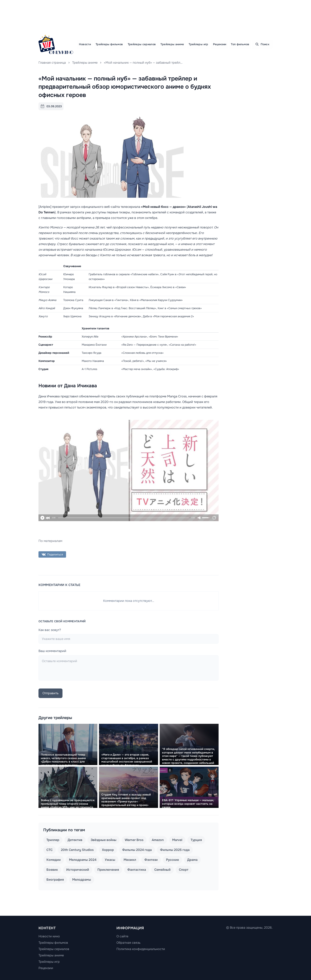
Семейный (162, 870)
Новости (85, 44)
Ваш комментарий (52, 651)
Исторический (78, 870)
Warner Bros (134, 840)
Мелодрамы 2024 (83, 860)
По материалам (50, 541)
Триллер (53, 840)
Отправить (50, 693)
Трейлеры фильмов (109, 44)
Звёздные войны (104, 840)
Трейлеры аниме (172, 44)
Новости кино (49, 936)
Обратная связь (128, 943)
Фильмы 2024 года (137, 850)
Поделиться (52, 554)
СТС (49, 850)
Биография (55, 880)
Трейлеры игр (198, 44)
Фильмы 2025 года (175, 850)
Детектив (75, 840)
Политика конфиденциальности (141, 949)
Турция (196, 840)
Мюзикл (130, 860)
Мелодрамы (82, 880)
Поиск (262, 44)
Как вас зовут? (50, 630)
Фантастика (137, 870)
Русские (172, 860)
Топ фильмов (240, 44)
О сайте (122, 936)
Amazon (158, 840)
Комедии (54, 860)
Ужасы (110, 860)
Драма (192, 860)
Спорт (184, 870)
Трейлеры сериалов (142, 44)
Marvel (177, 840)
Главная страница (52, 63)
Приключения (108, 870)
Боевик (52, 870)
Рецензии (220, 44)
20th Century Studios (77, 850)
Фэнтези (151, 860)
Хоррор (108, 850)
